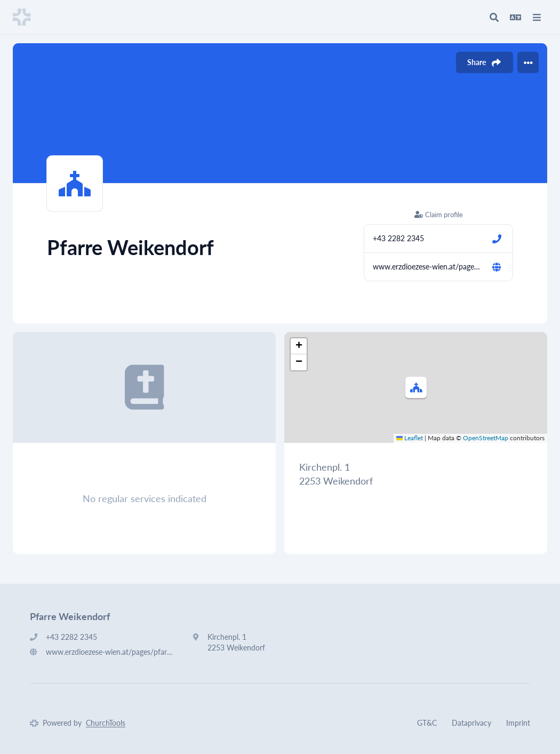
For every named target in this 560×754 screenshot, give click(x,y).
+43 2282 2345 (398, 238)
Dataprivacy (471, 723)
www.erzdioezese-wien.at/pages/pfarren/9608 (428, 267)
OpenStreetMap (486, 438)
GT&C (427, 723)
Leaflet (410, 438)
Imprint (518, 723)
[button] (416, 387)
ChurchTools (106, 723)
